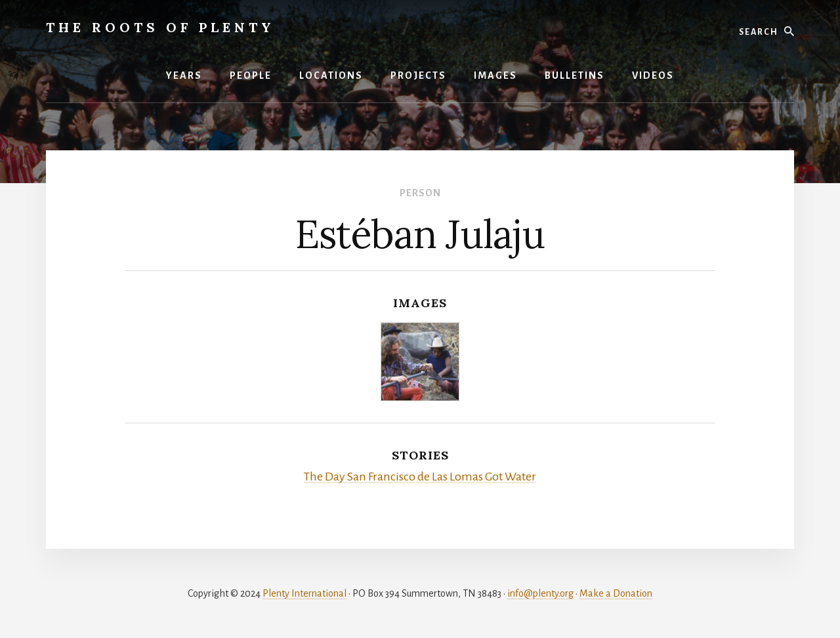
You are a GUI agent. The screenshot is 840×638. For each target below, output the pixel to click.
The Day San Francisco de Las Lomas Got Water (420, 477)
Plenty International (304, 593)
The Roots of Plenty (160, 27)
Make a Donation (616, 593)
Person (420, 193)
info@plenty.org (540, 593)
